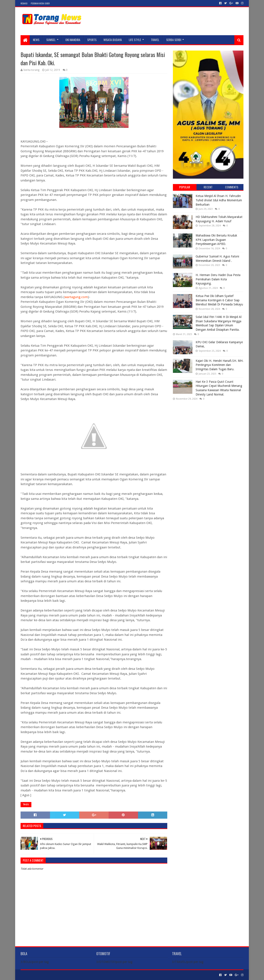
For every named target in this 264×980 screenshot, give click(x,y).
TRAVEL (155, 40)
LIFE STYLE (135, 40)
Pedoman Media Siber (40, 3)
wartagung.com (76, 297)
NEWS (36, 40)
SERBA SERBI (174, 40)
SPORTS (92, 40)
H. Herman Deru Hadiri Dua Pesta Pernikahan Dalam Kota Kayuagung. (218, 279)
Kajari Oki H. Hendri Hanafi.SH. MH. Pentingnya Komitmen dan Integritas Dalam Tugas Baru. (220, 365)
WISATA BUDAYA (113, 40)
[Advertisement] (208, 432)
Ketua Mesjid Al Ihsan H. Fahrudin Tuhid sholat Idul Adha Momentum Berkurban (219, 200)
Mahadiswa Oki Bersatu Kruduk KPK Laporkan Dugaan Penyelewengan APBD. (216, 240)
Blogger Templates (69, 975)
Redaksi (24, 3)
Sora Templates (45, 975)
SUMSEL (51, 40)
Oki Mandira (73, 40)
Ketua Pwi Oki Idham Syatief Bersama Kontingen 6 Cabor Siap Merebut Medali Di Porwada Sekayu (219, 300)
